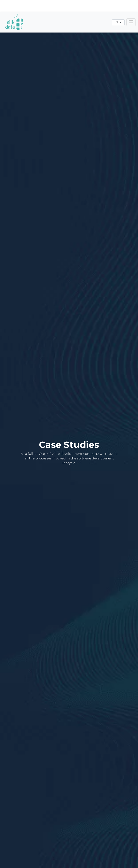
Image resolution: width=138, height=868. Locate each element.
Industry (62, 847)
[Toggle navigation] (131, 10)
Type (41, 847)
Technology (90, 847)
